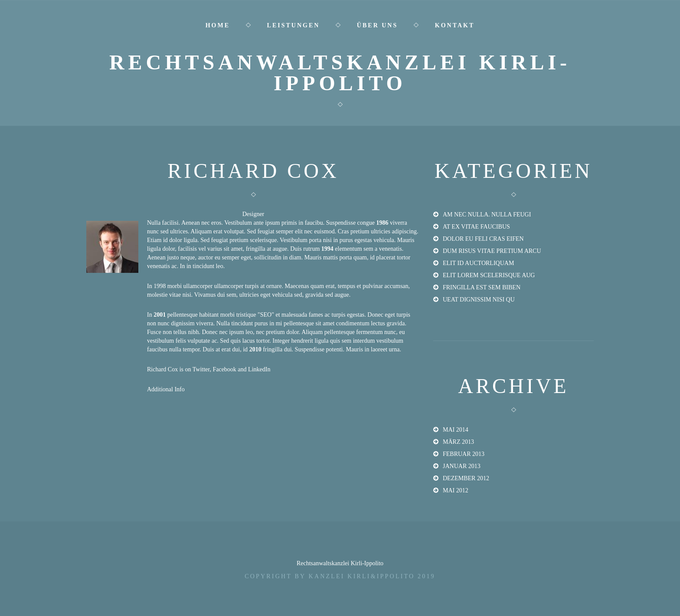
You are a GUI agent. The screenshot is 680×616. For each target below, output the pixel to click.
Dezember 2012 (466, 478)
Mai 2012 (456, 490)
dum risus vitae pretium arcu (492, 251)
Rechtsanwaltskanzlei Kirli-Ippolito (340, 73)
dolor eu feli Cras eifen (483, 239)
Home (218, 25)
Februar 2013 (464, 454)
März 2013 (458, 442)
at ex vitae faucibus (476, 227)
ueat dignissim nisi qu (479, 300)
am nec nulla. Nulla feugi (487, 215)
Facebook (224, 369)
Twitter (201, 369)
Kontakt (455, 25)
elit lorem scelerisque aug (489, 275)
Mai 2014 (456, 430)
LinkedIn (259, 369)
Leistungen (294, 25)
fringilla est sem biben (482, 287)
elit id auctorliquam (478, 263)
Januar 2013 (462, 466)
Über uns (377, 25)
